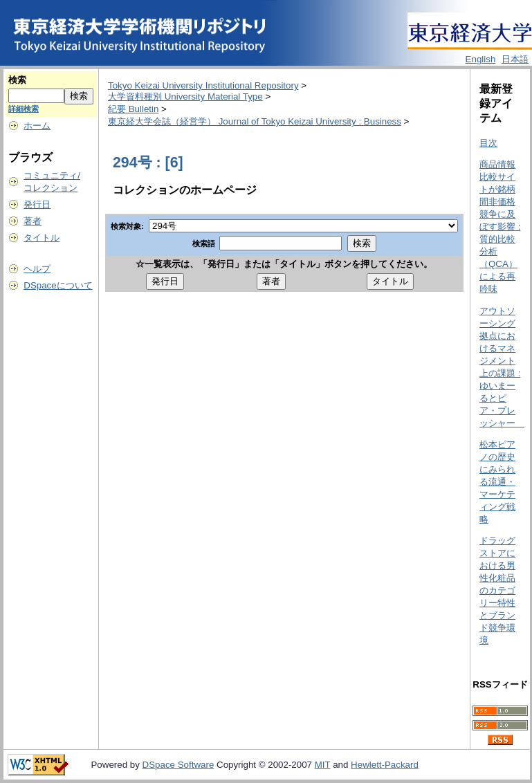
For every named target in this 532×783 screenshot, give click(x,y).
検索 (17, 80)
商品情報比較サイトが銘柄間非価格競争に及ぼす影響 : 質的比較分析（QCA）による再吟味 (500, 227)
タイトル (42, 238)
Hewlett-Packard (385, 765)
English (481, 59)
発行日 (37, 204)
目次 (488, 143)
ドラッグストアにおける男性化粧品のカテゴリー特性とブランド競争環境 (497, 590)
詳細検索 (24, 109)
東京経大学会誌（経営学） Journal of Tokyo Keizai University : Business (255, 121)
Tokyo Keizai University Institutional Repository (203, 85)
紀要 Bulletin (133, 109)
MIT (323, 765)
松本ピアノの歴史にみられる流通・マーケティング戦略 (497, 482)
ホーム (37, 126)
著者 (33, 221)
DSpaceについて (58, 285)
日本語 (515, 59)
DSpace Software (178, 765)
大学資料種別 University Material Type (185, 96)
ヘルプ (37, 269)
